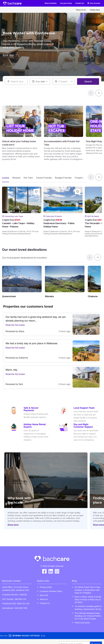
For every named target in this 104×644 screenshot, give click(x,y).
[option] (52, 44)
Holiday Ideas (95, 10)
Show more (13, 525)
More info (44, 595)
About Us (44, 599)
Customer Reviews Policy (51, 591)
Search (88, 81)
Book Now (10, 55)
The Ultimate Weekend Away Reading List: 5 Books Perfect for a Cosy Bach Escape (88, 616)
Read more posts (82, 623)
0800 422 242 (23, 604)
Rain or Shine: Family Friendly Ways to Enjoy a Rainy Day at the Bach (88, 600)
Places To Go (81, 10)
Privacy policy (46, 587)
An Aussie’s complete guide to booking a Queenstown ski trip (88, 608)
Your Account (94, 3)
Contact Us (80, 3)
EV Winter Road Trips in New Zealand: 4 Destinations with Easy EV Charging (88, 590)
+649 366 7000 (21, 608)
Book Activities (51, 3)
